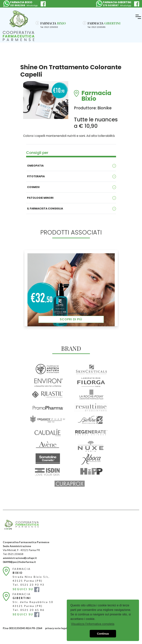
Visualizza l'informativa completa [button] (93, 624)
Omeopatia (35, 166)
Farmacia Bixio (96, 93)
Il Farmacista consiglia (45, 209)
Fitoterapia (36, 176)
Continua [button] (103, 634)
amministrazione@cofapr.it (20, 558)
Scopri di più (71, 319)
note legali (61, 628)
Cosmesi (33, 187)
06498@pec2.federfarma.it (19, 562)
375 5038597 (111, 5)
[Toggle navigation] (138, 17)
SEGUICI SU (26, 589)
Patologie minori (40, 198)
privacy (50, 628)
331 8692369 (18, 5)
